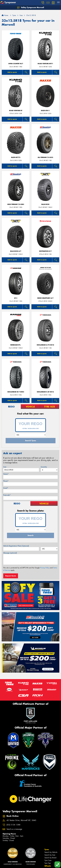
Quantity (44, 467)
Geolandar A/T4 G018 (45, 345)
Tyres (47, 849)
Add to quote (12, 72)
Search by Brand (50, 858)
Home (5, 15)
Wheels (48, 866)
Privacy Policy (45, 568)
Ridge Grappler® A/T (45, 298)
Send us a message (14, 829)
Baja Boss (45, 204)
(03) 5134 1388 (13, 825)
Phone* (6, 481)
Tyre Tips (48, 863)
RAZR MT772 (16, 157)
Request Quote (11, 576)
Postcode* (7, 495)
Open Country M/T (16, 64)
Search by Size (50, 855)
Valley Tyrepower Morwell (31, 8)
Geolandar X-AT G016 (45, 392)
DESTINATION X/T (45, 251)
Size (5, 467)
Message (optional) (10, 553)
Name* (6, 474)
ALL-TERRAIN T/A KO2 (45, 157)
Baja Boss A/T (16, 251)
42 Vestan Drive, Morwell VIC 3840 (21, 820)
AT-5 (16, 298)
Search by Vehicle (51, 852)
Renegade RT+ (16, 345)
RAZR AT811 (45, 111)
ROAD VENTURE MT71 (45, 64)
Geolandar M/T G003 (16, 392)
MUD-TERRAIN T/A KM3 (16, 204)
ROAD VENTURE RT (16, 111)
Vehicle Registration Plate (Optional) (16, 546)
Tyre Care (48, 860)
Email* (6, 488)
